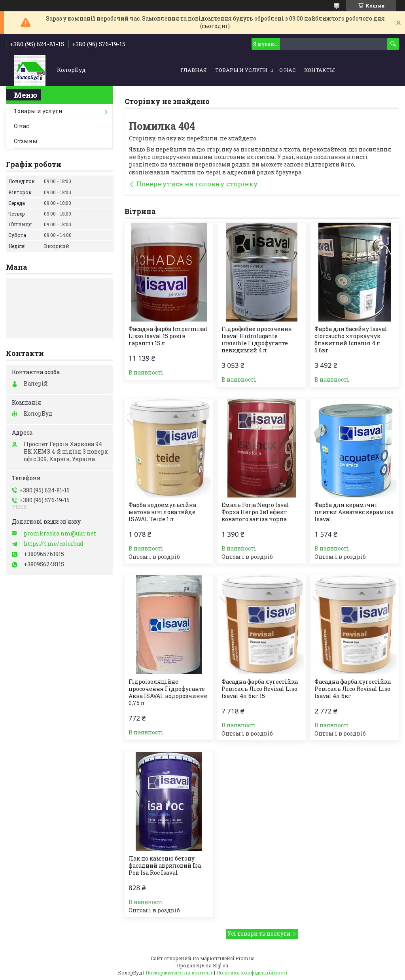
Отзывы (26, 141)
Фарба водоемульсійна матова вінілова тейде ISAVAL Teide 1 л (162, 512)
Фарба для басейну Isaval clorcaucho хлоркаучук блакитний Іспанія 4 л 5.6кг (351, 340)
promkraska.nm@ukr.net (60, 534)
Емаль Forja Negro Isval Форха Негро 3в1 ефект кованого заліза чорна (255, 512)
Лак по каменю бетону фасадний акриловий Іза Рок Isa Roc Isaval (165, 866)
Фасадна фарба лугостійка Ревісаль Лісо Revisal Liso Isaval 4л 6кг (353, 689)
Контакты (319, 70)
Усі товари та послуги (259, 934)
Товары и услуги (241, 70)
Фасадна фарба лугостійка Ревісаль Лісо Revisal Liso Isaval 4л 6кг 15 (260, 689)
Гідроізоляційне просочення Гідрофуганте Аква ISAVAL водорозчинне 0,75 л (168, 692)
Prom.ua (245, 958)
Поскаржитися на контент (179, 972)
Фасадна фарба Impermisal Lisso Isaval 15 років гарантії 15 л (168, 336)
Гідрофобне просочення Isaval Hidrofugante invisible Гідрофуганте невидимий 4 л (257, 340)
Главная (194, 70)
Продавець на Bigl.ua (202, 965)
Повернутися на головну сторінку (197, 184)
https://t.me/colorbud (54, 544)
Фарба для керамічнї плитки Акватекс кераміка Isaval (354, 512)
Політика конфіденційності (252, 972)
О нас (288, 70)
